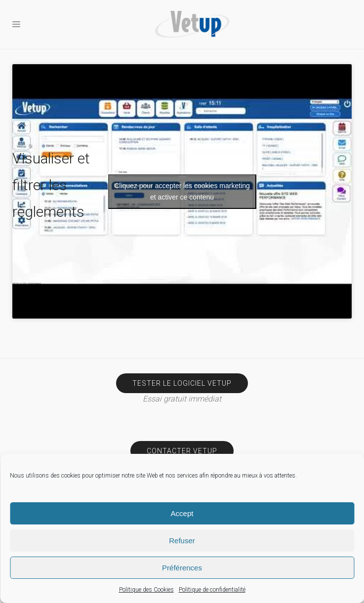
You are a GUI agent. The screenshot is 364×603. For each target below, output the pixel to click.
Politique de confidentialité (212, 590)
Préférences (182, 568)
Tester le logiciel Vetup (182, 383)
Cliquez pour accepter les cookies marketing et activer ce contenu (182, 191)
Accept (182, 513)
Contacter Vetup (182, 451)
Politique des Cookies (146, 590)
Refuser (182, 541)
